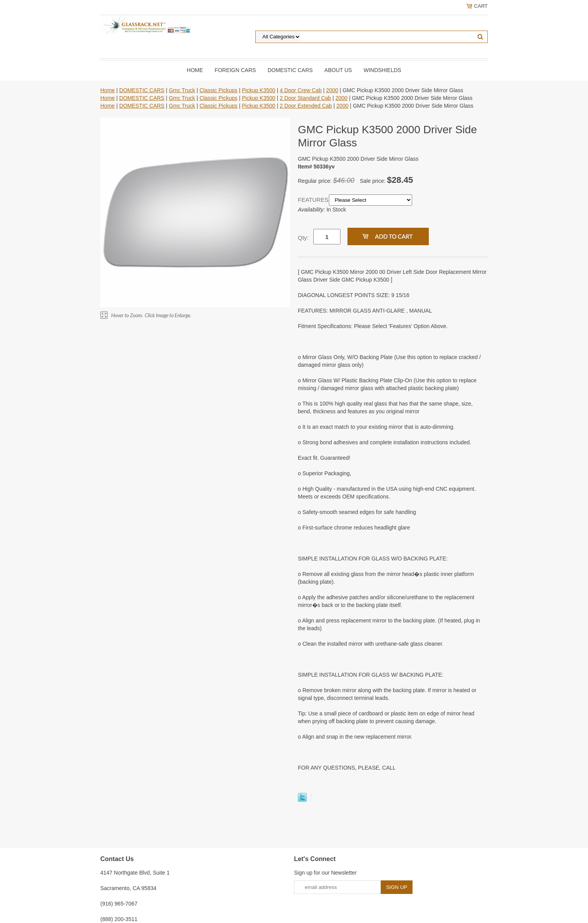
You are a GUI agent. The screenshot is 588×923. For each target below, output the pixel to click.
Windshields (383, 70)
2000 (332, 90)
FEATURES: (313, 200)
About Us (338, 70)
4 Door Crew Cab (301, 90)
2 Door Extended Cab (306, 106)
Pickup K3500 (258, 90)
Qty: (303, 238)
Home (195, 70)
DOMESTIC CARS (290, 70)
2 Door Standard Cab (305, 98)
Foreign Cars (235, 70)
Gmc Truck (182, 90)
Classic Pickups (218, 90)
